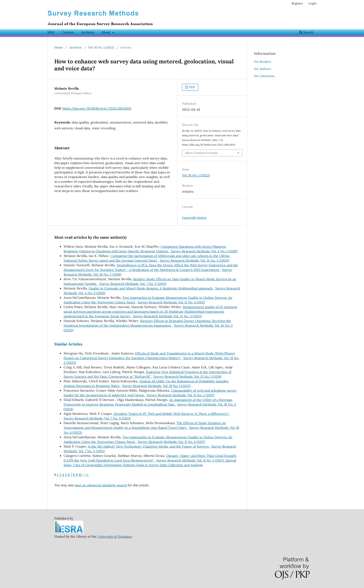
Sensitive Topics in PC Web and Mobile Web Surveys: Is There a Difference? (172, 414)
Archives (88, 32)
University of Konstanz (115, 536)
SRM (51, 32)
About (106, 32)
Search (306, 32)
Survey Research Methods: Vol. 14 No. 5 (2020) (194, 260)
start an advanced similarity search (101, 485)
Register (297, 3)
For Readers (262, 62)
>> (87, 475)
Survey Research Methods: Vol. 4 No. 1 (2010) (204, 251)
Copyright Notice (194, 218)
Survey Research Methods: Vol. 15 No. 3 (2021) (167, 316)
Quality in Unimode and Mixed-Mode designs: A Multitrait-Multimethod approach (151, 288)
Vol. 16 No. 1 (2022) (101, 47)
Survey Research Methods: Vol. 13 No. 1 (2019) (187, 377)
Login (313, 3)
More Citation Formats (201, 153)
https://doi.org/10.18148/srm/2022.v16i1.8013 (97, 108)
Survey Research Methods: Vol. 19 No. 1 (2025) (156, 386)
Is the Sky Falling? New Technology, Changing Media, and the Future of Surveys (149, 446)
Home (59, 47)
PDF (192, 87)
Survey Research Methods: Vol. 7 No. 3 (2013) (133, 284)
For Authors (262, 69)
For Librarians (264, 76)
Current (68, 32)
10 (80, 475)
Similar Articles (68, 344)
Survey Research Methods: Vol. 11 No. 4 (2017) (171, 302)
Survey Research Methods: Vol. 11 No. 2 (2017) (180, 395)
